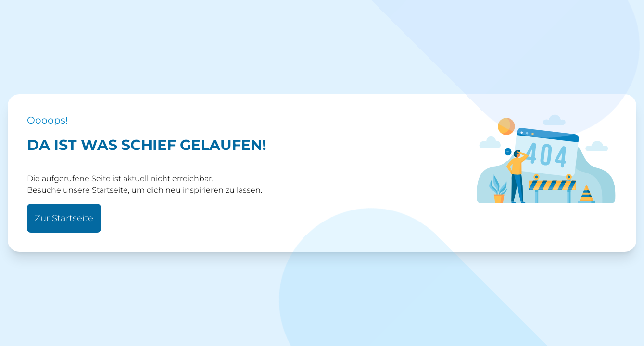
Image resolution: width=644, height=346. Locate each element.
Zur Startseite (64, 218)
